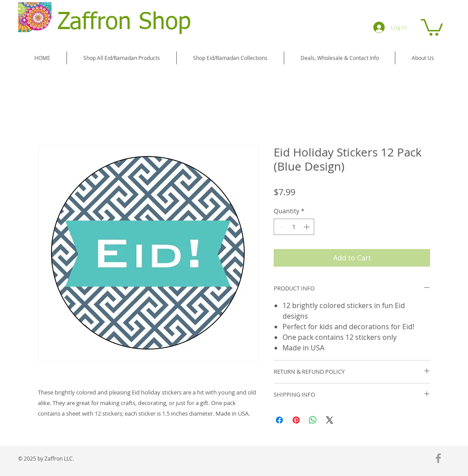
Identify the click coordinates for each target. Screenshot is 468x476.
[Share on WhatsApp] (313, 420)
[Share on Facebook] (279, 420)
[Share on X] (330, 420)
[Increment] (307, 227)
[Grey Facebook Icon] (438, 458)
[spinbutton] (294, 227)
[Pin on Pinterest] (296, 420)
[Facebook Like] (415, 459)
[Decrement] (280, 227)
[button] (432, 26)
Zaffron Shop (124, 23)
